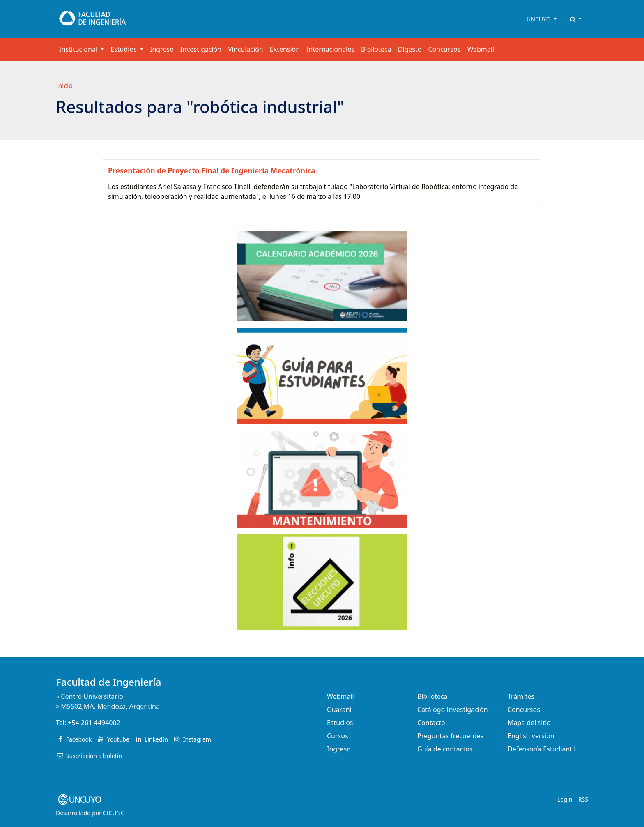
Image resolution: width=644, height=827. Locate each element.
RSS (583, 799)
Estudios (340, 723)
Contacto (431, 723)
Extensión (285, 49)
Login (565, 799)
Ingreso (162, 49)
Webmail (481, 49)
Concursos (445, 49)
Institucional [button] (79, 49)
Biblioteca (376, 49)
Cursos (338, 736)
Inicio (64, 85)
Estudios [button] (124, 49)
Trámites (521, 696)
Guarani (339, 710)
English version (531, 736)
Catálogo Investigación (453, 710)
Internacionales (330, 49)
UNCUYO (539, 19)
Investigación (201, 49)
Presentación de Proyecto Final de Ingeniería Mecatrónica (212, 170)
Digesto (410, 49)
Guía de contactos (445, 749)
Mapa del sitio (529, 723)
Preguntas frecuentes (450, 736)
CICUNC (114, 813)
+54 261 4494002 (94, 723)
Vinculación (246, 49)
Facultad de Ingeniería (109, 682)
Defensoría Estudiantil (542, 749)
